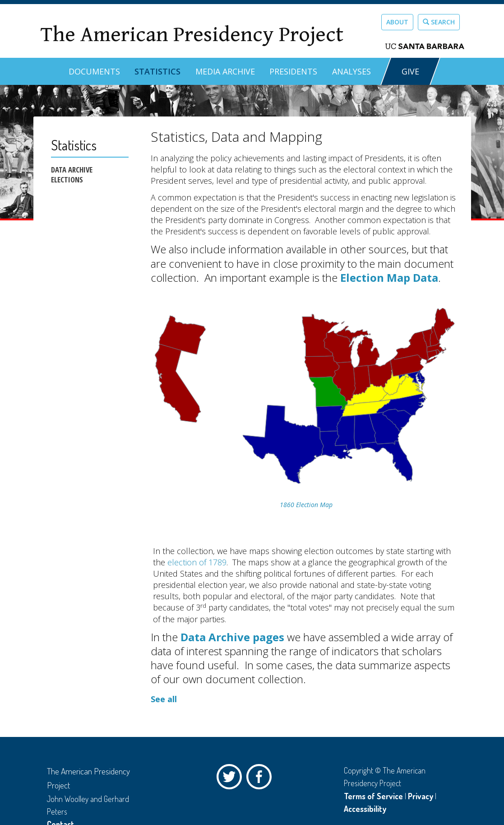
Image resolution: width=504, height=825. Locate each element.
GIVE (410, 71)
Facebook (261, 779)
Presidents (293, 71)
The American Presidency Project (192, 35)
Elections (67, 180)
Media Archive (225, 71)
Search (439, 22)
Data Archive (72, 170)
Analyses (351, 71)
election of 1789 (197, 562)
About (397, 22)
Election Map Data (389, 277)
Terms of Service (373, 796)
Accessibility (365, 809)
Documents (94, 71)
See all (164, 699)
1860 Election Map (306, 505)
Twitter (231, 779)
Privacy (421, 796)
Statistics (157, 71)
